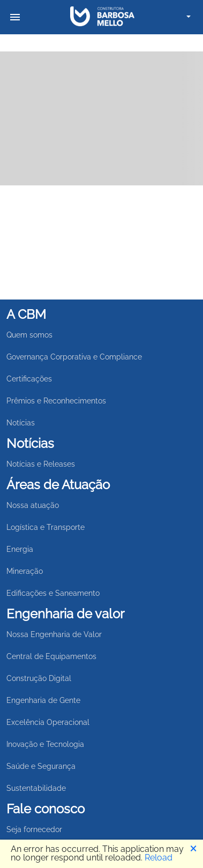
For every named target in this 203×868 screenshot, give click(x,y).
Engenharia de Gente (43, 700)
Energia (20, 549)
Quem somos (29, 335)
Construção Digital (39, 678)
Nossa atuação (33, 505)
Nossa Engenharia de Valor (54, 634)
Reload (159, 858)
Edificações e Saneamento (53, 593)
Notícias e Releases (41, 464)
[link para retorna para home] (102, 17)
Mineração (25, 571)
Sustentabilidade (36, 788)
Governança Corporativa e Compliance (74, 357)
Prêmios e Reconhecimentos (56, 401)
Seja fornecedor (34, 829)
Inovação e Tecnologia (45, 744)
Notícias (21, 423)
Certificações (29, 379)
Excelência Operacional (48, 722)
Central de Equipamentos (51, 656)
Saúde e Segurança (41, 766)
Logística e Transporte (46, 527)
